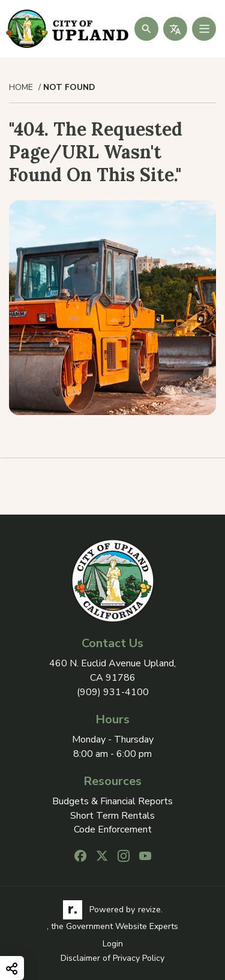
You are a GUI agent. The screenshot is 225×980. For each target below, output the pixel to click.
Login (113, 944)
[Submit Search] (146, 29)
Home (21, 88)
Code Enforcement (113, 830)
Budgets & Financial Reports (112, 802)
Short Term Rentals (112, 816)
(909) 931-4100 (113, 692)
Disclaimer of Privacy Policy (112, 958)
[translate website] (175, 29)
